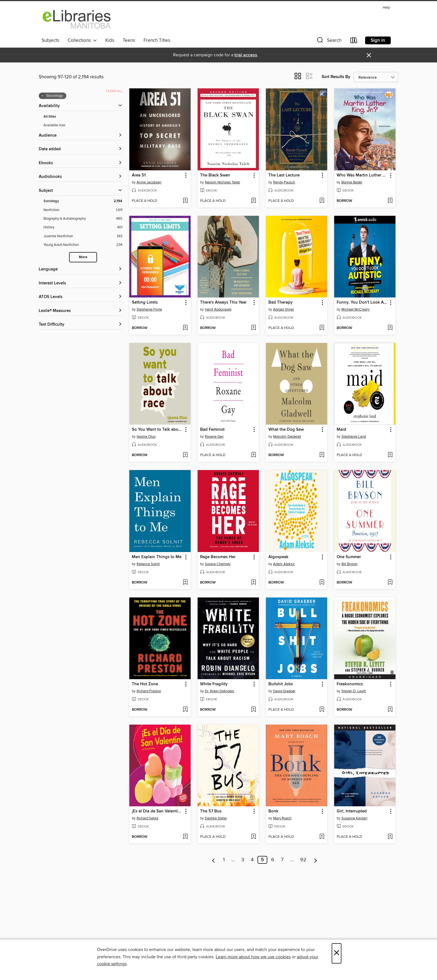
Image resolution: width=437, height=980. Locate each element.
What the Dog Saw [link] (286, 430)
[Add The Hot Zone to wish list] (185, 710)
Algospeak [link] (278, 557)
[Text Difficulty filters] (81, 325)
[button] (329, 41)
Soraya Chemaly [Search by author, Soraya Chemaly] (218, 564)
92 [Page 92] (303, 860)
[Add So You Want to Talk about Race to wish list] (185, 455)
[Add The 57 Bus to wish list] (253, 837)
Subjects (50, 40)
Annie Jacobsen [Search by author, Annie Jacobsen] (149, 182)
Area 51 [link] (139, 175)
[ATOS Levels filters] (81, 297)
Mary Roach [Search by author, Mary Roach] (282, 818)
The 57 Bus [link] (211, 811)
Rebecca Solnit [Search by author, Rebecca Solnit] (148, 564)
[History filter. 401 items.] (83, 227)
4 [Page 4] (252, 860)
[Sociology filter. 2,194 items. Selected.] (83, 201)
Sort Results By (336, 77)
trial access (246, 55)
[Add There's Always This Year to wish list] (253, 328)
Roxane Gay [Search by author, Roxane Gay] (214, 437)
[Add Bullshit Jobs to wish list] (322, 710)
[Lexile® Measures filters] (81, 311)
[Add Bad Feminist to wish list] (253, 455)
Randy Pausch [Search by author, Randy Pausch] (284, 182)
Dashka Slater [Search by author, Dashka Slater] (216, 818)
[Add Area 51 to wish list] (185, 201)
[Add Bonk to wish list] (322, 837)
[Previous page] (214, 860)
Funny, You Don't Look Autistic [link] (362, 303)
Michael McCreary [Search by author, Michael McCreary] (355, 309)
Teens (129, 40)
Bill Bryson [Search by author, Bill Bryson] (349, 564)
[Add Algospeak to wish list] (322, 583)
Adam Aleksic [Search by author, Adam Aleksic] (284, 564)
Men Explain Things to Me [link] (157, 557)
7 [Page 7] (282, 860)
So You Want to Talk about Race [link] (157, 430)
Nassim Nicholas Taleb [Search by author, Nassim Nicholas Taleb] (222, 182)
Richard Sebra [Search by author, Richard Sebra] (147, 818)
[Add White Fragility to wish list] (253, 710)
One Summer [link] (349, 557)
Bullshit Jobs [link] (281, 684)
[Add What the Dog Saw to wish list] (322, 455)
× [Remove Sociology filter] (43, 96)
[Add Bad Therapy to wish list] (322, 328)
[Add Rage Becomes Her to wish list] (253, 583)
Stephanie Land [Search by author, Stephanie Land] (354, 437)
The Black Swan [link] (215, 175)
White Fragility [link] (214, 684)
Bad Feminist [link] (212, 430)
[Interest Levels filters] (81, 283)
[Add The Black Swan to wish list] (253, 201)
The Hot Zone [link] (145, 684)
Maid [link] (341, 430)
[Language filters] (81, 269)
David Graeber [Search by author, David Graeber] (284, 691)
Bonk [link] (273, 811)
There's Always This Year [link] (223, 303)
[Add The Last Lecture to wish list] (322, 201)
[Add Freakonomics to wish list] (390, 710)
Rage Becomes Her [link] (218, 557)
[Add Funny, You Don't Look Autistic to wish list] (390, 328)
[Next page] (316, 860)
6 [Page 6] (273, 860)
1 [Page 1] (224, 860)
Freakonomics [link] (350, 684)
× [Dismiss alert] (369, 55)
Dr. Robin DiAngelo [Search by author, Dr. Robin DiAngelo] (219, 691)
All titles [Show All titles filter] (50, 117)
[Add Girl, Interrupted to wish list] (390, 837)
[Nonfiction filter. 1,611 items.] (83, 210)
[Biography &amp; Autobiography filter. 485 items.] (83, 219)
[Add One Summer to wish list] (390, 583)
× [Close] (337, 953)
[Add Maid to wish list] (390, 455)
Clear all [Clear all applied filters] (114, 91)
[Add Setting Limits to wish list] (185, 328)
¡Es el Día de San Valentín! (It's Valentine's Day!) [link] (157, 811)
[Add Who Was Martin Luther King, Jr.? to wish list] (390, 201)
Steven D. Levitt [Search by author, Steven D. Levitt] (354, 691)
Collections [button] (82, 40)
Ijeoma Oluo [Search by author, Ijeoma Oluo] (146, 437)
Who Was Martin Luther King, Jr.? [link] (362, 175)
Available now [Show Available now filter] (54, 125)
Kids (110, 40)
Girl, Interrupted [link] (352, 811)
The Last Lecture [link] (284, 175)
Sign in (378, 40)
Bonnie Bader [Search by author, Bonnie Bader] (352, 182)
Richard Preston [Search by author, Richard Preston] (149, 691)
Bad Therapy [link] (281, 303)
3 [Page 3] (243, 860)
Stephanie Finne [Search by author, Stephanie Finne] (149, 309)
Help (386, 8)
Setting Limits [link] (145, 303)
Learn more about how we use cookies (253, 957)
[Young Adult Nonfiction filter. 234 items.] (83, 245)
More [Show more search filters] (83, 257)
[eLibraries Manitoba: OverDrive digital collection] (77, 19)
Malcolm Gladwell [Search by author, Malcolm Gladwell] (287, 437)
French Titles (157, 40)
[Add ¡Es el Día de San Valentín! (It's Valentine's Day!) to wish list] (185, 837)
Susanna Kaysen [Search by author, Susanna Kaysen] (354, 818)
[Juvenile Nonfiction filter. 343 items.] (83, 236)
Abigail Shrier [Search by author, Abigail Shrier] (284, 309)
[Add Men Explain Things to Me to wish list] (185, 583)
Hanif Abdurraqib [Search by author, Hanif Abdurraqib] (218, 309)
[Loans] (354, 41)
